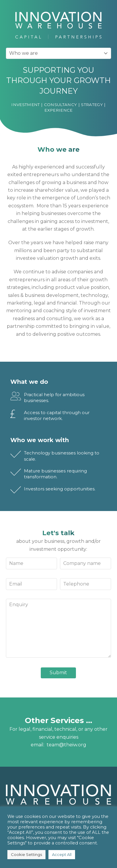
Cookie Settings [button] (26, 854)
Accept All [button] (62, 854)
